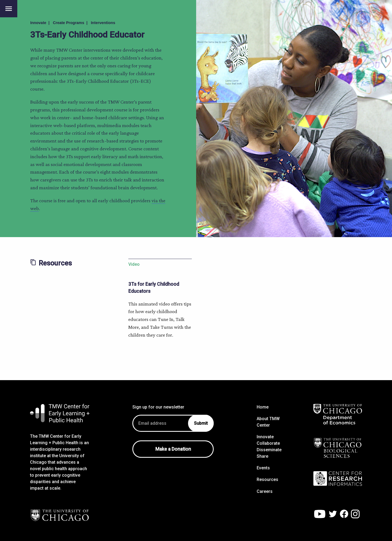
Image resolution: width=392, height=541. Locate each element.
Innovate (265, 437)
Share (262, 456)
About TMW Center (268, 422)
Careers (265, 491)
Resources (267, 479)
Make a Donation (173, 449)
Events (263, 468)
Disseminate (269, 450)
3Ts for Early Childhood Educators (154, 288)
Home (263, 407)
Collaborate (268, 443)
